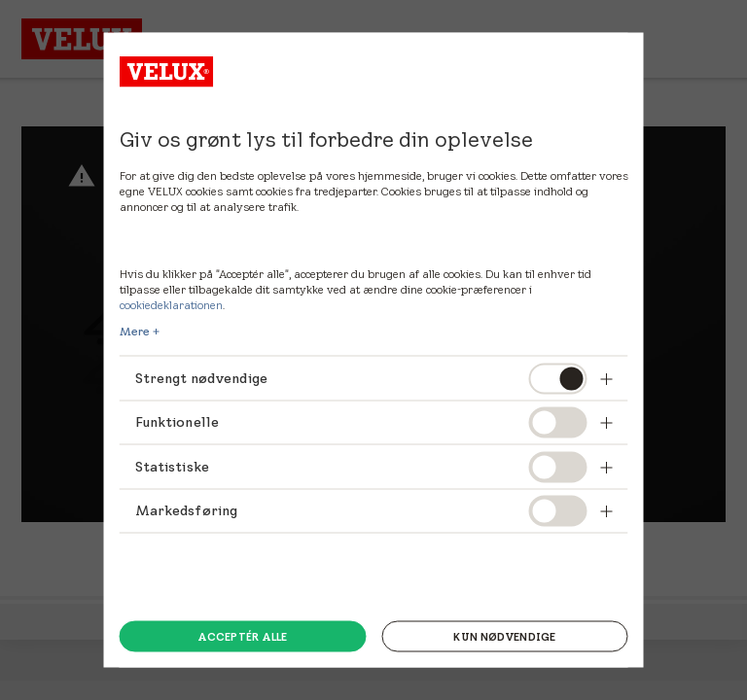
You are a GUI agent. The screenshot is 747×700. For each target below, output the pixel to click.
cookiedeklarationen (171, 305)
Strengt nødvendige (204, 378)
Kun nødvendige (504, 636)
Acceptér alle (242, 636)
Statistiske (173, 466)
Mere (135, 332)
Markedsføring (188, 510)
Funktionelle (178, 422)
